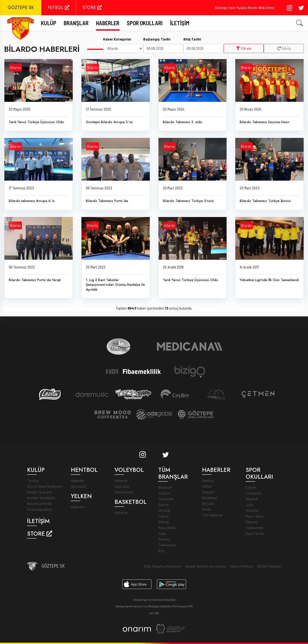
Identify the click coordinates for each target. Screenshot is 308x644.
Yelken (207, 486)
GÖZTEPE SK (21, 8)
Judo (162, 533)
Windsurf (165, 487)
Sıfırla (284, 48)
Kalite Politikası (242, 566)
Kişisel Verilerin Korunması (206, 566)
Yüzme (163, 516)
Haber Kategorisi (117, 39)
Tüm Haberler (212, 515)
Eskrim (164, 505)
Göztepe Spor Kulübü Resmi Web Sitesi (245, 8)
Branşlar (76, 23)
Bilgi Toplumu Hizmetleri (163, 566)
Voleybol (208, 492)
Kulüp (49, 23)
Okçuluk (164, 510)
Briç (161, 551)
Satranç (164, 539)
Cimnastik (166, 499)
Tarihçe (33, 480)
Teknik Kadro (124, 492)
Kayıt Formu (255, 533)
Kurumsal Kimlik (39, 503)
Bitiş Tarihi (192, 39)
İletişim (180, 23)
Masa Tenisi (167, 528)
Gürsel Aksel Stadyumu (45, 486)
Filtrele (244, 48)
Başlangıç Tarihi (157, 39)
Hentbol (208, 480)
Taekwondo (167, 545)
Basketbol (210, 498)
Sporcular (78, 486)
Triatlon (164, 493)
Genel (206, 509)
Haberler (108, 23)
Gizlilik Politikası (269, 566)
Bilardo (15, 68)
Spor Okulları (145, 23)
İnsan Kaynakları (40, 509)
